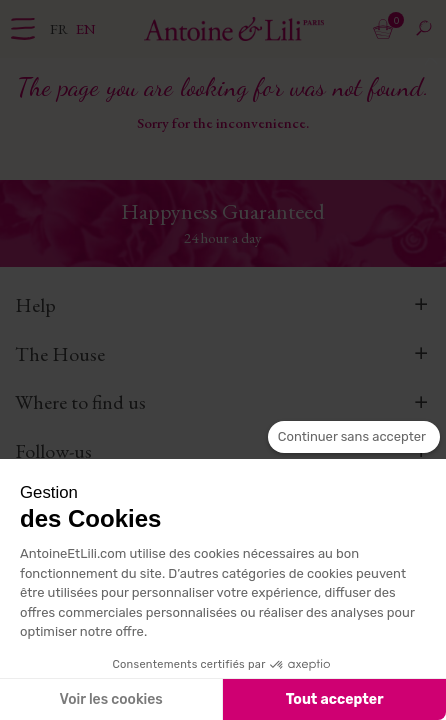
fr (60, 28)
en (86, 28)
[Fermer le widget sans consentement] (354, 437)
